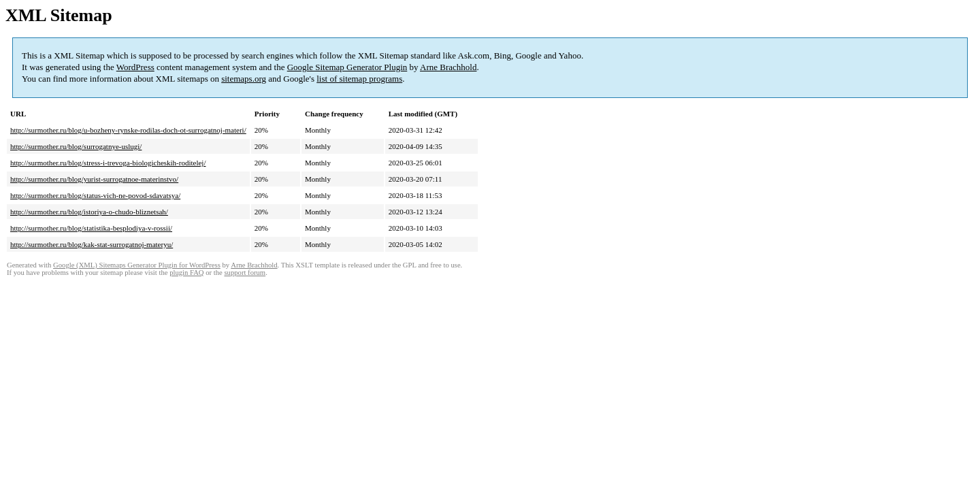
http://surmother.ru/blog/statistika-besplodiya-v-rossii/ (91, 228)
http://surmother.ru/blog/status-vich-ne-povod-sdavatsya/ (95, 195)
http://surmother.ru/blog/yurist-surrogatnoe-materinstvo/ (94, 179)
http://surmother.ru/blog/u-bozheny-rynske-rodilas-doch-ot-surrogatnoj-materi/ (128, 130)
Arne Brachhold (448, 67)
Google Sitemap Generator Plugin (347, 67)
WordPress (135, 67)
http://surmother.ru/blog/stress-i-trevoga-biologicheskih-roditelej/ (108, 163)
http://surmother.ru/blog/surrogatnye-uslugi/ (76, 146)
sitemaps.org (244, 79)
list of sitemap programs (359, 79)
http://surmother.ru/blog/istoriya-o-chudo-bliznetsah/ (89, 212)
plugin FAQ (186, 273)
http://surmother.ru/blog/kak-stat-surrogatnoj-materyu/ (92, 244)
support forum (245, 273)
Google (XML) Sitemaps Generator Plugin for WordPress (137, 265)
